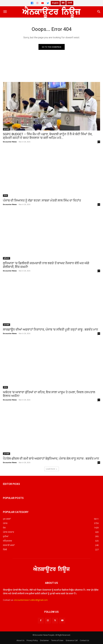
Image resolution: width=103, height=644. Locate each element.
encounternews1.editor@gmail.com (31, 600)
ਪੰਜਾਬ (5, 196)
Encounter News (10, 142)
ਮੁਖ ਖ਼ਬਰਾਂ (7, 129)
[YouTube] (43, 3)
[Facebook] (32, 3)
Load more (52, 469)
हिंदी (63, 3)
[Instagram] (37, 3)
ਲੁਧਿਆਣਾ (7, 258)
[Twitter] (48, 3)
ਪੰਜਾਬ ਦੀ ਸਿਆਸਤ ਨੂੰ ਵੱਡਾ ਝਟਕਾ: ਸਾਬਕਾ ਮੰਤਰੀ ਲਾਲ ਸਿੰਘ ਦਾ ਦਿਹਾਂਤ (42, 200)
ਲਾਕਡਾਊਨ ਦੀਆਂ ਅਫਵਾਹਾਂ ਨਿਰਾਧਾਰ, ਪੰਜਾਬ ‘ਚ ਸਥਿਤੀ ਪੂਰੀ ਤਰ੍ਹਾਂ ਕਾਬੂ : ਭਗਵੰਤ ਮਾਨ (50, 330)
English (55, 3)
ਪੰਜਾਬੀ (70, 3)
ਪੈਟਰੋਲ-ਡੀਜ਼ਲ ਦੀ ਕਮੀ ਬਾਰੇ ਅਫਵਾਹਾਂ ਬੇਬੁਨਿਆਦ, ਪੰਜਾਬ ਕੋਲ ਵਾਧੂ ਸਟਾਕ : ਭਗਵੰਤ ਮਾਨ (51, 459)
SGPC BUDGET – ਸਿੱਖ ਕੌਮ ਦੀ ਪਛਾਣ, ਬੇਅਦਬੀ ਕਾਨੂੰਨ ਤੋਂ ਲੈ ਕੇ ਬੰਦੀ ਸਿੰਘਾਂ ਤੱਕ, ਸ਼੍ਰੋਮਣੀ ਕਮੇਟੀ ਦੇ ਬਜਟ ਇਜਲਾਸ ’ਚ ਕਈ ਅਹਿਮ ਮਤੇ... (48, 136)
